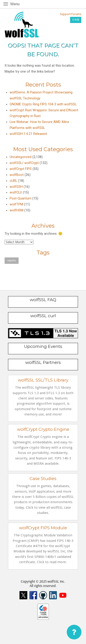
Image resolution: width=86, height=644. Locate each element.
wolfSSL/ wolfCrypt (24, 163)
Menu (16, 4)
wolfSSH (16, 187)
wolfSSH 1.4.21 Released (28, 134)
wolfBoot (17, 175)
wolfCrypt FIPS (21, 169)
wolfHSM (17, 210)
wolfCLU (16, 192)
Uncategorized (21, 157)
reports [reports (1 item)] (12, 260)
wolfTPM (16, 204)
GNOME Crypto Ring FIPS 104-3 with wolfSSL (43, 104)
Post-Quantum (21, 198)
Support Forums (71, 14)
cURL (13, 181)
